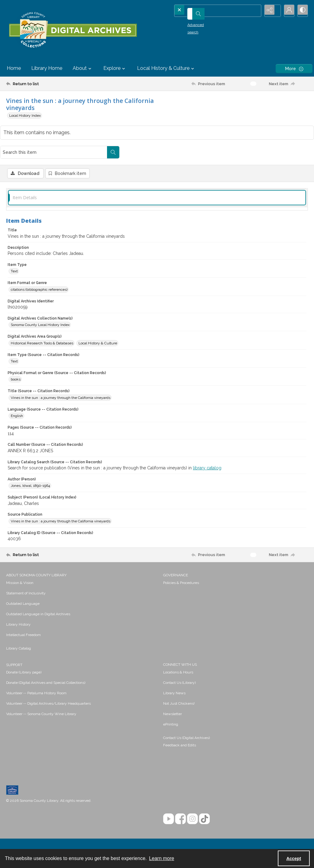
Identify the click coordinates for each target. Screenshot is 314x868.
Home (14, 68)
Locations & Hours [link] (178, 653)
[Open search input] (256, 11)
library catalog (207, 448)
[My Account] (286, 11)
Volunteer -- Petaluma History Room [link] (36, 673)
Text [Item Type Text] (14, 252)
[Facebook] (180, 799)
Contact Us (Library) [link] (179, 663)
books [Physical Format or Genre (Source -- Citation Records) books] (16, 360)
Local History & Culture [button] (166, 68)
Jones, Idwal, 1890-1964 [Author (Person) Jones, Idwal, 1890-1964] (30, 466)
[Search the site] (209, 11)
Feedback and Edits (180, 726)
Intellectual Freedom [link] (23, 615)
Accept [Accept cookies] (294, 859)
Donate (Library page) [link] (24, 653)
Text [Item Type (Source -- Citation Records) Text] (14, 342)
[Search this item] (242, 104)
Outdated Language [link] (23, 584)
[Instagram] (192, 799)
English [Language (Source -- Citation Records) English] (17, 396)
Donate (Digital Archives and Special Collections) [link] (46, 663)
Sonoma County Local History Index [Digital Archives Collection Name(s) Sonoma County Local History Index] (40, 305)
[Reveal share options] (271, 11)
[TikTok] (204, 799)
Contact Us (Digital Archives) (186, 718)
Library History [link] (18, 605)
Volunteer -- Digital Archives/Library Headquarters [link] (48, 684)
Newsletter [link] (172, 694)
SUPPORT (14, 645)
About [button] (83, 68)
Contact (157, 835)
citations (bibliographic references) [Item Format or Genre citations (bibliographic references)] (39, 270)
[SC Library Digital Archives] (73, 30)
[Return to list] (47, 84)
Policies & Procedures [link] (181, 563)
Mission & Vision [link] (20, 563)
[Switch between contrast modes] (302, 11)
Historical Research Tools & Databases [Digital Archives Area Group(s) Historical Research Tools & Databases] (42, 323)
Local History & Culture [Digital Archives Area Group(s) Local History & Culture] (98, 323)
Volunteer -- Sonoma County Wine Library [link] (41, 694)
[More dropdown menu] (294, 68)
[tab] (157, 178)
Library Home (47, 68)
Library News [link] (174, 673)
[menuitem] (82, 563)
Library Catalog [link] (19, 629)
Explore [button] (115, 68)
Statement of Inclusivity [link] (26, 574)
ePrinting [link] (171, 705)
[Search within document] (301, 104)
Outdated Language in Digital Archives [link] (38, 594)
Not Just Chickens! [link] (179, 684)
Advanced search (194, 22)
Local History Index (25, 116)
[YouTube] (168, 799)
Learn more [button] (162, 858)
